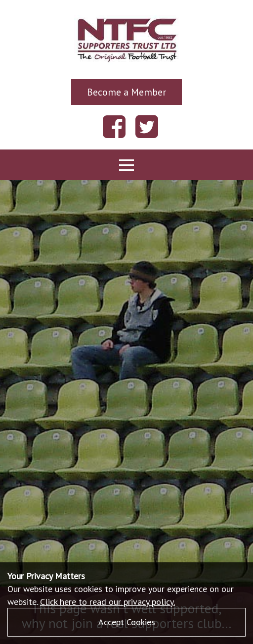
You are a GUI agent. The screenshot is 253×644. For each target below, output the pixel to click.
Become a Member (126, 92)
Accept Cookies (127, 622)
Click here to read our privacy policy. (107, 602)
